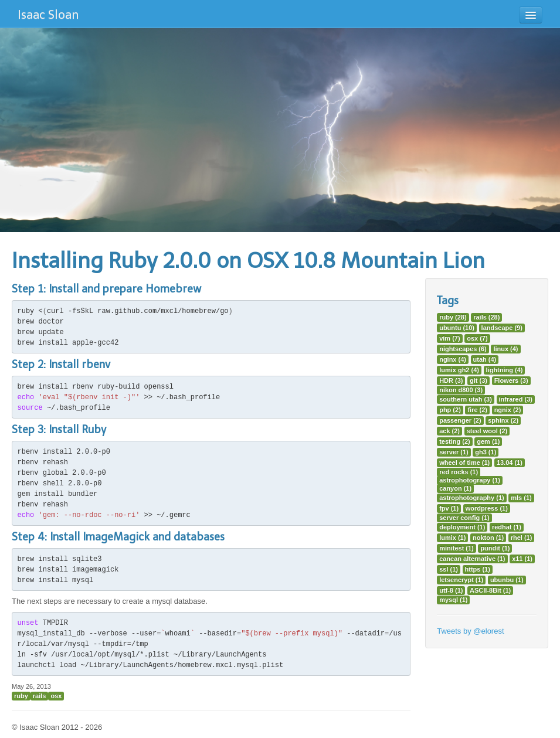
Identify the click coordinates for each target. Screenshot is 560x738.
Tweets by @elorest (470, 631)
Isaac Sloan (48, 15)
